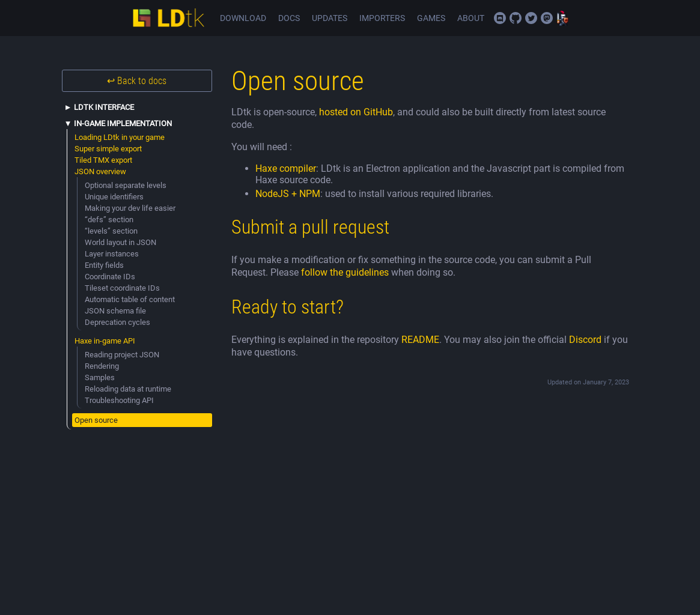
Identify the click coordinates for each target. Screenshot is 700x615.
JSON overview (100, 171)
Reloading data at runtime (128, 389)
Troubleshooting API (119, 400)
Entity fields (104, 265)
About (471, 18)
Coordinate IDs (110, 277)
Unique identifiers (114, 197)
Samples (100, 377)
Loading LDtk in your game (120, 137)
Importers (382, 18)
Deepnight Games (562, 18)
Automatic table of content (130, 299)
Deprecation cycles (117, 322)
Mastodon (547, 18)
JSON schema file (115, 311)
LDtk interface (104, 107)
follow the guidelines (345, 272)
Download (243, 18)
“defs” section (109, 220)
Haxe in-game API (105, 341)
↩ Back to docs (137, 81)
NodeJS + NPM (288, 194)
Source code (516, 18)
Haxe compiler (286, 168)
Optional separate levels (126, 185)
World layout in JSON (120, 242)
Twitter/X (531, 18)
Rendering (102, 366)
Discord (585, 340)
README (420, 340)
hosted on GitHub (356, 112)
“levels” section (111, 231)
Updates (330, 18)
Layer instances (112, 254)
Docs (289, 18)
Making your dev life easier (130, 208)
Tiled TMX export (103, 160)
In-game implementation (123, 123)
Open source (96, 420)
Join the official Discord (500, 18)
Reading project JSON (122, 355)
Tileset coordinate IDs (122, 288)
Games (431, 18)
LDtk (168, 18)
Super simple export (108, 149)
